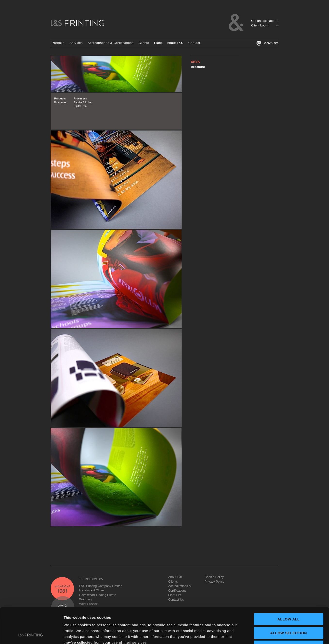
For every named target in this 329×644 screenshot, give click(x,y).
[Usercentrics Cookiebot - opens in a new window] (31, 635)
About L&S (175, 43)
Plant (158, 43)
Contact (194, 43)
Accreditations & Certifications (111, 43)
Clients (144, 43)
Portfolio (58, 43)
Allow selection (289, 600)
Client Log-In (260, 25)
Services (76, 43)
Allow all (289, 586)
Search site (267, 43)
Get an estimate (262, 21)
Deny (288, 613)
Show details (254, 634)
